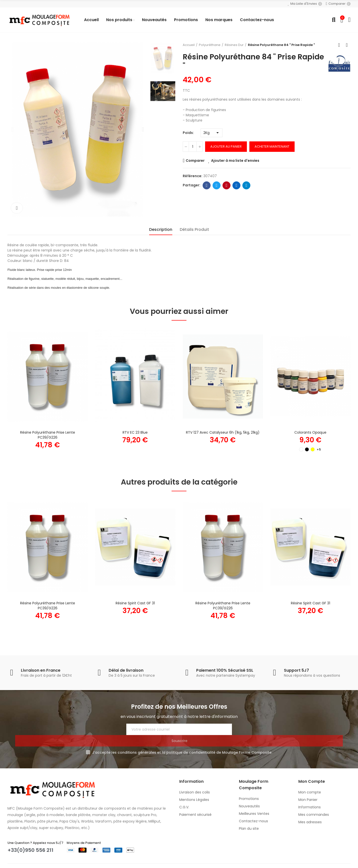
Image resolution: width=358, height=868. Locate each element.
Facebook (207, 185)
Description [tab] (161, 229)
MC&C (148, 861)
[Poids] (212, 133)
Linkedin (237, 185)
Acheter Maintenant (272, 146)
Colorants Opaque (310, 432)
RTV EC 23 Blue (135, 432)
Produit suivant (347, 45)
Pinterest (227, 185)
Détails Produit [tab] (194, 229)
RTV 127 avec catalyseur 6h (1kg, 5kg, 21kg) (223, 432)
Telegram (246, 185)
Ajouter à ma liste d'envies (235, 161)
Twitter (217, 185)
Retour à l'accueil (341, 45)
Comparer (195, 161)
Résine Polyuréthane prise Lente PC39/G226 (48, 435)
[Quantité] (193, 147)
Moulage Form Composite (61, 861)
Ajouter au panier (226, 146)
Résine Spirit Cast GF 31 (135, 603)
